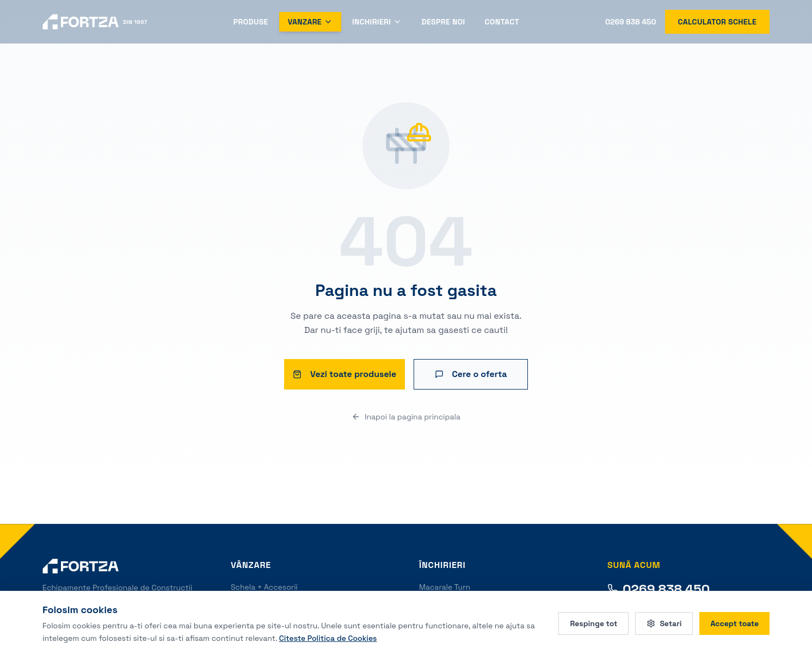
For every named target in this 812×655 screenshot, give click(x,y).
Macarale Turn (445, 587)
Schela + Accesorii (264, 587)
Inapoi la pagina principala (406, 417)
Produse (251, 22)
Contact (502, 22)
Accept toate (734, 623)
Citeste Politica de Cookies (328, 638)
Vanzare (310, 22)
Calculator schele (717, 22)
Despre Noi (443, 22)
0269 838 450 (631, 22)
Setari (664, 623)
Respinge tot (593, 623)
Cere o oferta (471, 374)
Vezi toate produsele (345, 374)
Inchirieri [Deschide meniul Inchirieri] (377, 22)
